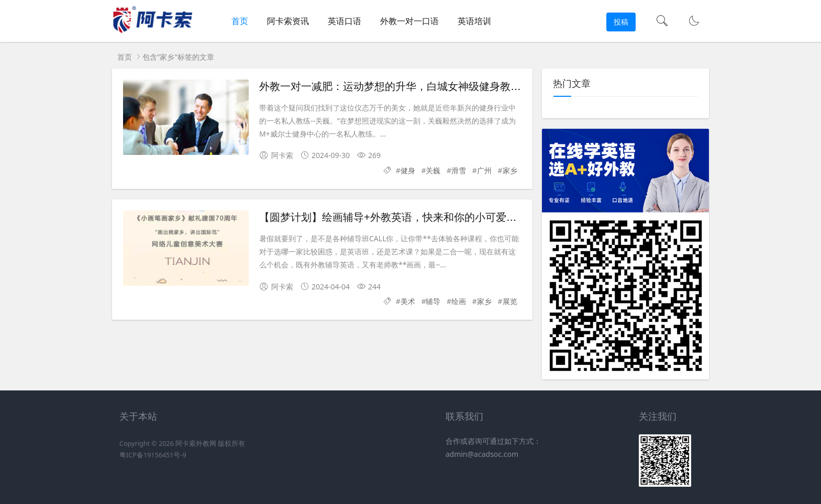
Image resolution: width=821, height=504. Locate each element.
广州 (484, 170)
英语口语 (345, 21)
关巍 (433, 170)
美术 (408, 301)
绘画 (459, 301)
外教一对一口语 (409, 21)
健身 (408, 170)
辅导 (433, 301)
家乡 (510, 170)
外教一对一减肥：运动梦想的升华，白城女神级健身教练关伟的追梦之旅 (427, 86)
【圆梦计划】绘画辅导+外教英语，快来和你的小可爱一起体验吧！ (414, 217)
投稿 (621, 22)
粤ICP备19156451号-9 (153, 455)
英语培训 (474, 21)
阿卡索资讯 (288, 21)
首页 (240, 21)
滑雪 (459, 170)
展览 (510, 301)
